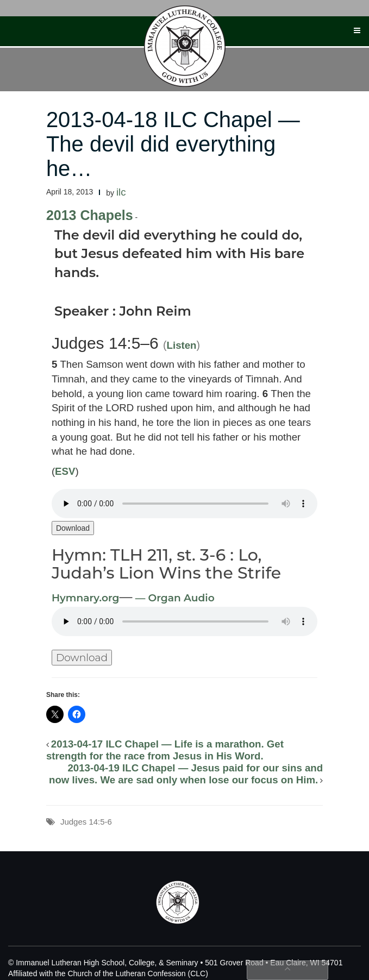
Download (73, 528)
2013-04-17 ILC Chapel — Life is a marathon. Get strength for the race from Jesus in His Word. (165, 750)
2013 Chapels (90, 215)
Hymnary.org (86, 598)
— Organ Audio (174, 598)
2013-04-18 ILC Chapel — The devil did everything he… (173, 144)
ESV (65, 471)
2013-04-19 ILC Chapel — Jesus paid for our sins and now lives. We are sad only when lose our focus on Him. (186, 774)
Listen (182, 345)
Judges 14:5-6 (86, 822)
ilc (121, 192)
